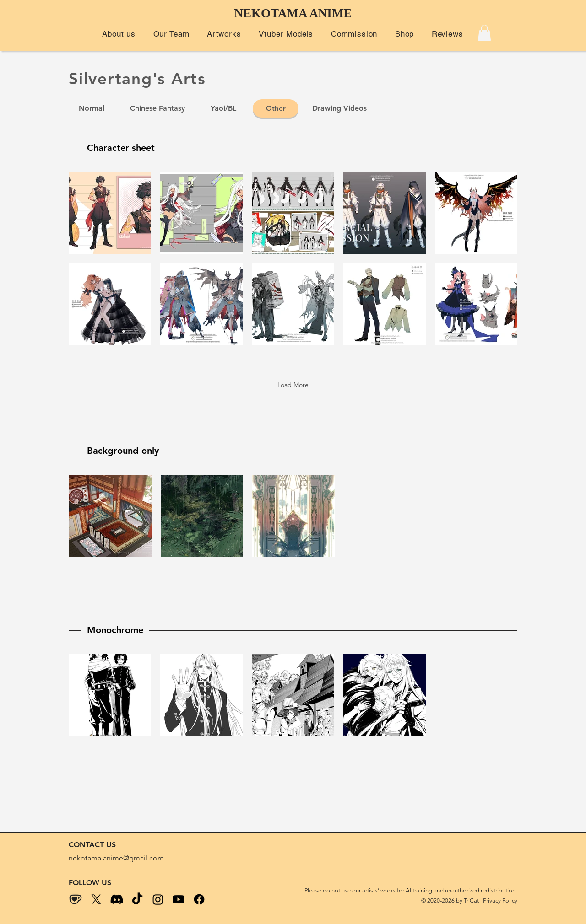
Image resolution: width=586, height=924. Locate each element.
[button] (119, 34)
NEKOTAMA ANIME (293, 13)
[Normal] (92, 108)
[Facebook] (199, 899)
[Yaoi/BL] (223, 108)
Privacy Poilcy (500, 900)
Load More (293, 385)
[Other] (276, 108)
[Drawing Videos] (339, 108)
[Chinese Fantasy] (157, 108)
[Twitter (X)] (96, 899)
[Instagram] (158, 899)
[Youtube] (179, 899)
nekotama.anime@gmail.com (116, 858)
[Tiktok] (137, 899)
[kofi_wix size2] (76, 899)
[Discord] (117, 899)
